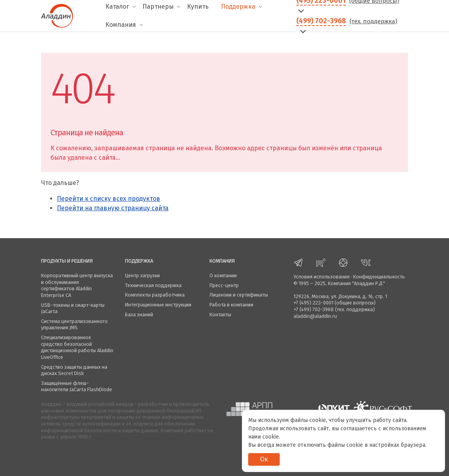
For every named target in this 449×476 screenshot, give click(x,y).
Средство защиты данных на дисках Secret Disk (74, 370)
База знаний (139, 315)
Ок (264, 459)
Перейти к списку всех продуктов (109, 199)
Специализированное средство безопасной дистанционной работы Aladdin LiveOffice (77, 347)
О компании (223, 275)
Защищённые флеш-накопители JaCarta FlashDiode (77, 386)
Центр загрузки (142, 275)
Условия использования (322, 277)
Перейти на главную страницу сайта (113, 208)
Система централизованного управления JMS (74, 325)
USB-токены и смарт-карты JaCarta (73, 308)
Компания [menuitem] (121, 25)
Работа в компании (231, 305)
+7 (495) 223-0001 (313, 303)
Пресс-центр (224, 285)
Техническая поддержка (153, 285)
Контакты (220, 315)
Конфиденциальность (379, 277)
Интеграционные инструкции (158, 305)
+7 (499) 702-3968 (314, 309)
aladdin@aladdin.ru (315, 316)
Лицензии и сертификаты (239, 295)
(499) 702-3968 (321, 21)
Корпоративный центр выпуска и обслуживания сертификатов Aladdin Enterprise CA (77, 285)
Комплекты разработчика (155, 295)
